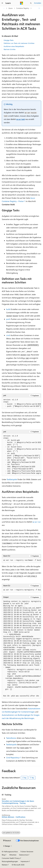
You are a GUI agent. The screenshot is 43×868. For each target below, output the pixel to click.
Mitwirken (13, 855)
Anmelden (38, 3)
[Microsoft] (22, 3)
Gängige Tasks (9, 40)
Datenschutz (24, 855)
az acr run (37, 522)
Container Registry (23, 8)
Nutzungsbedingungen (10, 861)
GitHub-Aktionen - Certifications (14, 817)
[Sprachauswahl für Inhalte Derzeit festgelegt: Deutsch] (7, 841)
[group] (21, 403)
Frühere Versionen (27, 852)
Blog (3, 855)
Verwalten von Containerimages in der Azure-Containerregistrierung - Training (18, 802)
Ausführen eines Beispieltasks (14, 46)
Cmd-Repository (13, 757)
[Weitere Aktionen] (39, 8)
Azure (10, 8)
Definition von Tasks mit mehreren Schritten (19, 43)
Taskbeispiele (12, 479)
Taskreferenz (11, 738)
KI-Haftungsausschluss (10, 852)
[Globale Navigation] (2, 3)
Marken (5, 865)
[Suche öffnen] (31, 3)
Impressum (25, 861)
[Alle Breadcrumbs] (4, 8)
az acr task (21, 119)
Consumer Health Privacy (11, 858)
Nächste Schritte (10, 49)
